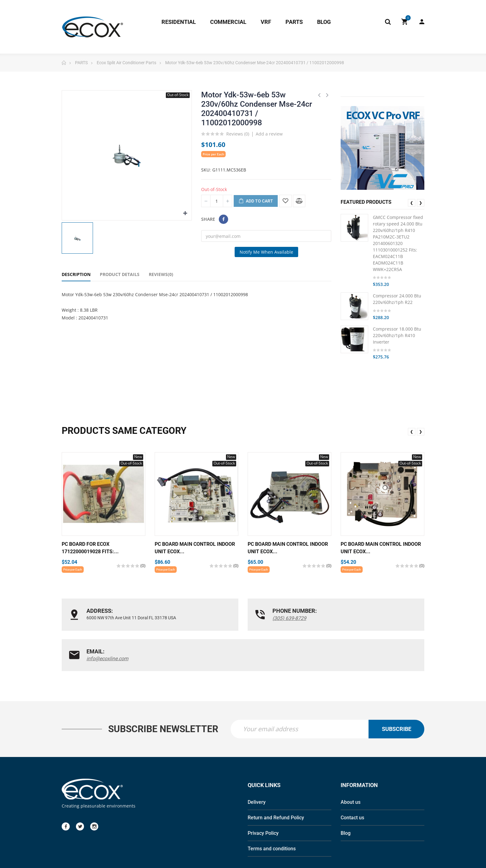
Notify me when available (266, 252)
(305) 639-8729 (227, 618)
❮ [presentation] (412, 203)
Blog (346, 799)
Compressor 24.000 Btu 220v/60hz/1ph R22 (397, 299)
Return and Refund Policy (276, 784)
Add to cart (256, 201)
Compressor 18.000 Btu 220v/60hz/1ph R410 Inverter (397, 335)
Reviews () (238, 134)
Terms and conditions (272, 815)
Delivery (257, 768)
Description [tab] (76, 274)
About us (351, 768)
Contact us (352, 784)
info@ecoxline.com (355, 618)
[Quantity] (217, 201)
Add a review (269, 134)
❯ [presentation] (421, 203)
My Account (422, 22)
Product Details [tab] (120, 274)
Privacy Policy (263, 799)
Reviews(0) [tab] (161, 274)
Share (223, 219)
